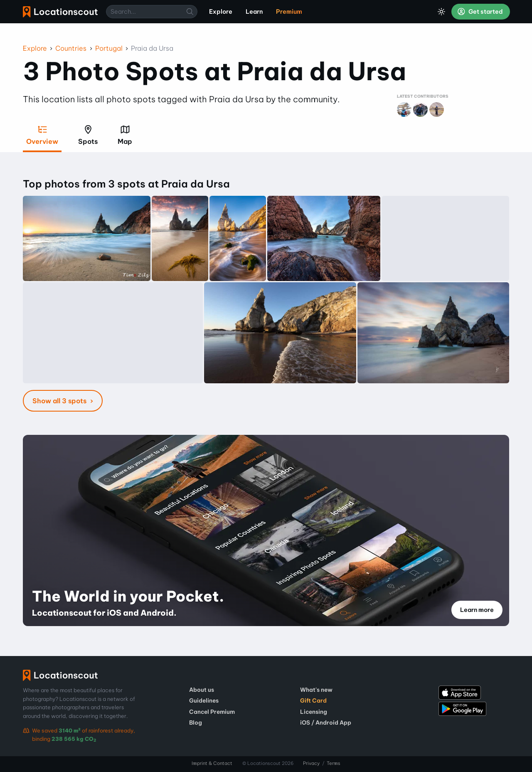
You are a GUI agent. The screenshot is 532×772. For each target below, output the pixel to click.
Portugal (109, 48)
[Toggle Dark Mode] (441, 12)
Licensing (314, 712)
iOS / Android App (326, 723)
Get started (480, 12)
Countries (71, 48)
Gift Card (313, 700)
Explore (35, 48)
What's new (316, 690)
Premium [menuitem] (289, 12)
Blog (196, 723)
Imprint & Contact (212, 763)
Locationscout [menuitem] (60, 12)
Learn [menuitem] (254, 12)
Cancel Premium (212, 712)
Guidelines (204, 700)
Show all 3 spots (60, 401)
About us (202, 690)
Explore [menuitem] (221, 12)
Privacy (311, 763)
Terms (334, 763)
